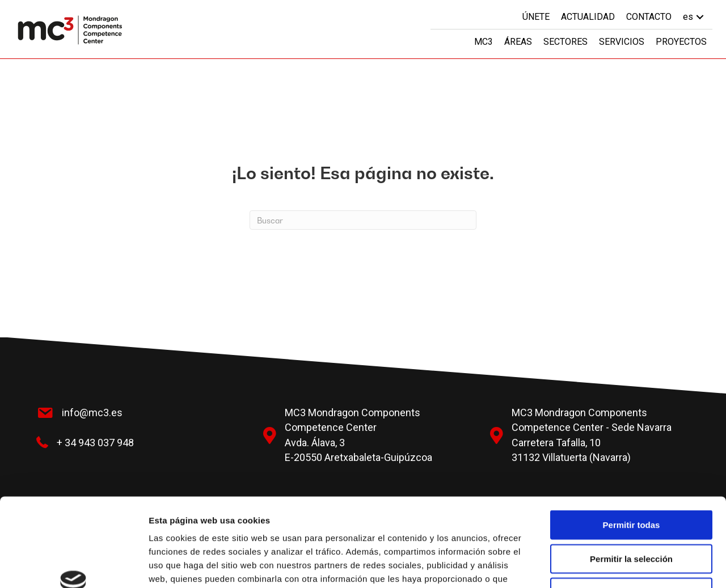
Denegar (631, 515)
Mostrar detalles (614, 566)
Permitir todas (632, 448)
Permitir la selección (631, 482)
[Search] (363, 220)
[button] (700, 17)
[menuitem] (695, 17)
